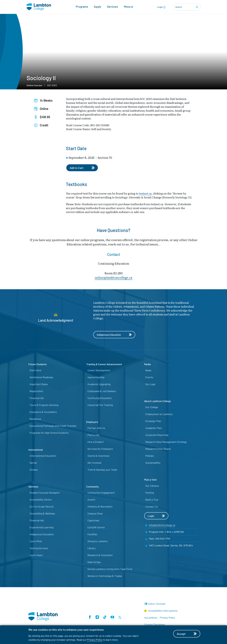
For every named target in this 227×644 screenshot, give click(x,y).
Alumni (91, 500)
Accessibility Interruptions (161, 611)
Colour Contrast (157, 604)
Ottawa (34, 470)
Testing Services (39, 548)
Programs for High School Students (49, 433)
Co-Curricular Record (41, 507)
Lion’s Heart (36, 555)
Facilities (92, 534)
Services (112, 7)
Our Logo (150, 384)
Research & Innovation (100, 555)
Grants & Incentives (98, 456)
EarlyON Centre (96, 527)
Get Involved (94, 463)
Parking (150, 493)
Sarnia (33, 463)
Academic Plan (154, 428)
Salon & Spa (94, 562)
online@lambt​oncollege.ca (113, 277)
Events (149, 377)
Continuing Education (100, 398)
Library (91, 548)
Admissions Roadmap (41, 377)
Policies (150, 456)
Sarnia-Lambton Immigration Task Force (110, 569)
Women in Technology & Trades (105, 576)
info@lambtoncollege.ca (162, 525)
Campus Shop (95, 514)
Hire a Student (96, 442)
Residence (35, 419)
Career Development (99, 370)
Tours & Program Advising (44, 405)
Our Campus (152, 486)
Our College (152, 407)
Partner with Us (96, 428)
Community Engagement (101, 493)
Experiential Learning (41, 527)
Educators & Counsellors (43, 412)
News (148, 370)
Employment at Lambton (159, 414)
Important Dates (39, 384)
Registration (36, 391)
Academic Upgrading (99, 384)
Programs (82, 7)
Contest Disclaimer (155, 625)
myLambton (151, 618)
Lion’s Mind (36, 541)
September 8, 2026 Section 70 (90, 157)
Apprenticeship (96, 377)
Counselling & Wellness (42, 514)
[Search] (197, 7)
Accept (187, 634)
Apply (98, 7)
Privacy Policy (95, 640)
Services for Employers (100, 449)
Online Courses (34, 85)
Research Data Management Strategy (166, 442)
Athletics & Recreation (100, 507)
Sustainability (153, 463)
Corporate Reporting (157, 435)
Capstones (93, 520)
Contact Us (152, 507)
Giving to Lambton (98, 541)
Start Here (35, 370)
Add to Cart (82, 168)
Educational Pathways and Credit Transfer (53, 426)
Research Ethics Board (158, 449)
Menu (128, 7)
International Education (43, 456)
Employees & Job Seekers (102, 391)
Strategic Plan (153, 421)
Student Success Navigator (45, 493)
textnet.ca (145, 194)
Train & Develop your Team (102, 470)
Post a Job (93, 435)
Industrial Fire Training (100, 405)
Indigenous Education (114, 335)
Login (161, 7)
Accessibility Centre (41, 500)
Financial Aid (37, 398)
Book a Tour (152, 500)
